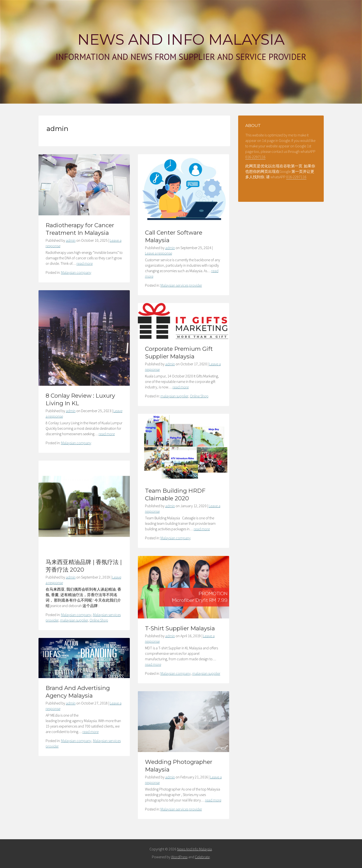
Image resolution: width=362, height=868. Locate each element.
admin (71, 240)
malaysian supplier (174, 396)
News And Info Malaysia (181, 39)
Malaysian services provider (181, 285)
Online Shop (199, 396)
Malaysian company (76, 272)
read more (85, 263)
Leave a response (159, 253)
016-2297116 (255, 157)
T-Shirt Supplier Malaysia (180, 628)
